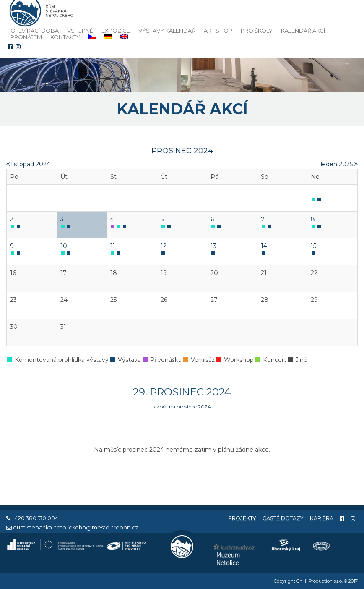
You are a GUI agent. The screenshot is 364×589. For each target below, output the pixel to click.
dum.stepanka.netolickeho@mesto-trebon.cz (75, 527)
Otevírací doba (35, 31)
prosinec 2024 (182, 151)
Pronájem (26, 37)
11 (113, 246)
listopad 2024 (28, 164)
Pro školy (257, 31)
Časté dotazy (283, 518)
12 (164, 246)
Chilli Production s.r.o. (320, 581)
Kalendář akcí (303, 31)
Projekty (242, 518)
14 (264, 246)
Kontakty (65, 37)
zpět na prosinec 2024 (182, 407)
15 (313, 246)
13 (213, 246)
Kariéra (322, 518)
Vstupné (80, 31)
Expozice (116, 31)
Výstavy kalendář (167, 31)
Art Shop (218, 31)
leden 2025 (339, 164)
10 (64, 246)
